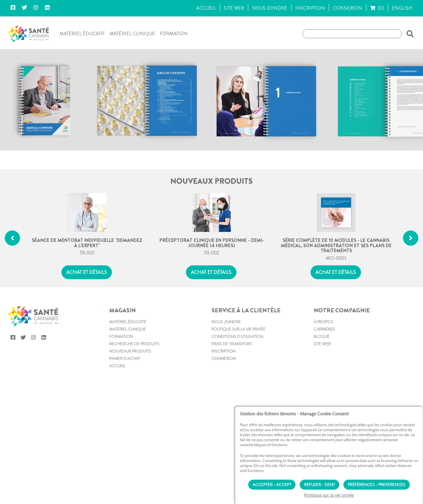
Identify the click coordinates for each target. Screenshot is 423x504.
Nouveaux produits (130, 378)
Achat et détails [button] (87, 299)
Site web (322, 371)
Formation (174, 34)
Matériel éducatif (82, 34)
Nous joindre (226, 349)
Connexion (224, 385)
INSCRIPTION (310, 8)
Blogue (322, 363)
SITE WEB (234, 8)
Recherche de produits (134, 371)
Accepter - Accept (272, 483)
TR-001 (87, 280)
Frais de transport (232, 371)
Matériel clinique (132, 34)
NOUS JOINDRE (270, 8)
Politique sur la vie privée (239, 356)
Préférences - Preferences (377, 483)
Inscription (224, 378)
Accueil (117, 393)
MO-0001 (336, 285)
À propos (324, 349)
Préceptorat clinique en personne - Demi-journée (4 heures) (212, 269)
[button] (409, 34)
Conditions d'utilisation (237, 363)
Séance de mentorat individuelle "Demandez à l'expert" (87, 269)
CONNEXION (348, 8)
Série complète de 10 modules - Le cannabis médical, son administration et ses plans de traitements (336, 272)
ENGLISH (402, 8)
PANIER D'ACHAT (125, 385)
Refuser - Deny (319, 483)
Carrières (324, 356)
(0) (377, 8)
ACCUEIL (206, 8)
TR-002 (211, 280)
